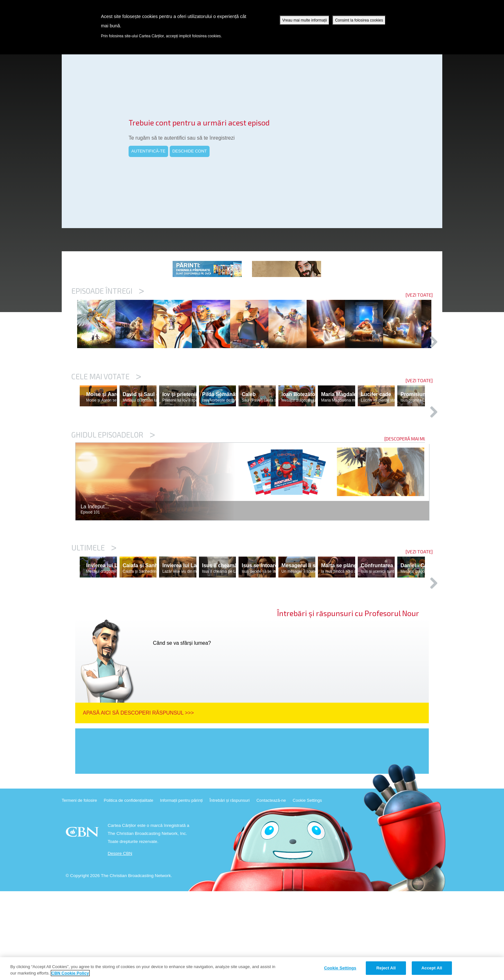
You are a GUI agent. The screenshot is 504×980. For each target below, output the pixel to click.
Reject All (386, 968)
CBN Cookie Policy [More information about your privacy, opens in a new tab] (70, 973)
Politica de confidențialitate (129, 889)
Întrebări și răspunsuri (230, 889)
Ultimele (94, 608)
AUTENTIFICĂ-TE (148, 151)
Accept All (432, 968)
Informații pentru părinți (181, 889)
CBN (83, 923)
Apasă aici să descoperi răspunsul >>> (138, 802)
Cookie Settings (307, 889)
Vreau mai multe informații (305, 20)
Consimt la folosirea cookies (359, 20)
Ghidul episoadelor (113, 495)
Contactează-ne (271, 889)
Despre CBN (120, 942)
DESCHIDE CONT (190, 151)
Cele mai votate (106, 410)
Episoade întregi (108, 291)
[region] (252, 969)
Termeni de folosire (79, 889)
